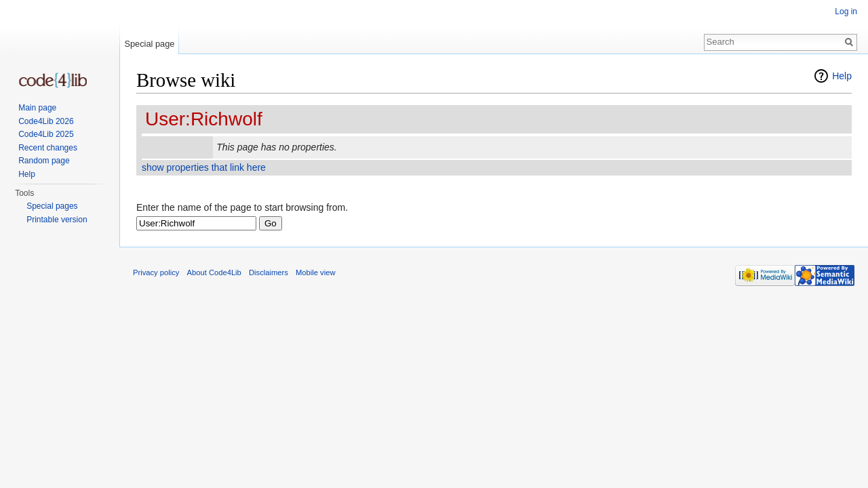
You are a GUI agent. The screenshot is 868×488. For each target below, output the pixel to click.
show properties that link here (204, 167)
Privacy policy (156, 272)
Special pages (52, 206)
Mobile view (315, 272)
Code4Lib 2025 (46, 134)
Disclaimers (269, 272)
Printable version (57, 220)
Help (842, 76)
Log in (846, 12)
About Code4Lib (214, 272)
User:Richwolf (204, 119)
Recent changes (48, 148)
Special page (149, 44)
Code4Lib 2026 (46, 121)
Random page (44, 161)
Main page (37, 108)
